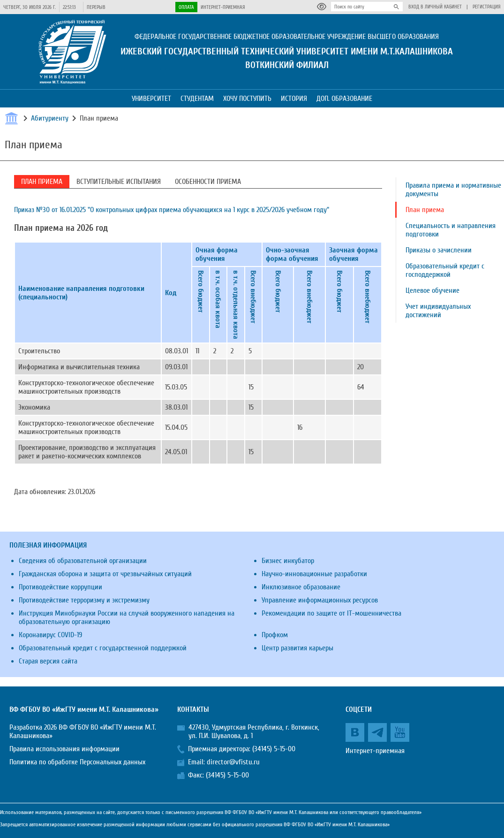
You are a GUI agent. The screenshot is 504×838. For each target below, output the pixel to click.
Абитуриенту (50, 118)
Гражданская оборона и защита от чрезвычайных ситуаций (105, 574)
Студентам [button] (197, 99)
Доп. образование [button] (344, 99)
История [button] (294, 99)
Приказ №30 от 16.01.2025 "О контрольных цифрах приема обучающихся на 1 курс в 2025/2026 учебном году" (172, 210)
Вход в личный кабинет (435, 7)
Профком (275, 635)
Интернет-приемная (223, 7)
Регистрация (487, 7)
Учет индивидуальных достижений (438, 311)
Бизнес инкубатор (288, 561)
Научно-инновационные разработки (314, 574)
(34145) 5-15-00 (274, 749)
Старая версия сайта (48, 661)
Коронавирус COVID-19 (50, 635)
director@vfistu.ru (233, 762)
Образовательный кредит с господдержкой (445, 270)
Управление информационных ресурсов (320, 600)
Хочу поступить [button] (247, 99)
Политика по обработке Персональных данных (77, 762)
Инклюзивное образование (301, 587)
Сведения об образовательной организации (83, 561)
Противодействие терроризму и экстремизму (84, 600)
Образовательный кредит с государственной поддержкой (103, 648)
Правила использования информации (64, 749)
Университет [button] (151, 99)
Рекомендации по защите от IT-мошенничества (331, 613)
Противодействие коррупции (60, 587)
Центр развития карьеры (297, 648)
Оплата (186, 7)
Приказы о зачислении (439, 250)
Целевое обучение (433, 290)
